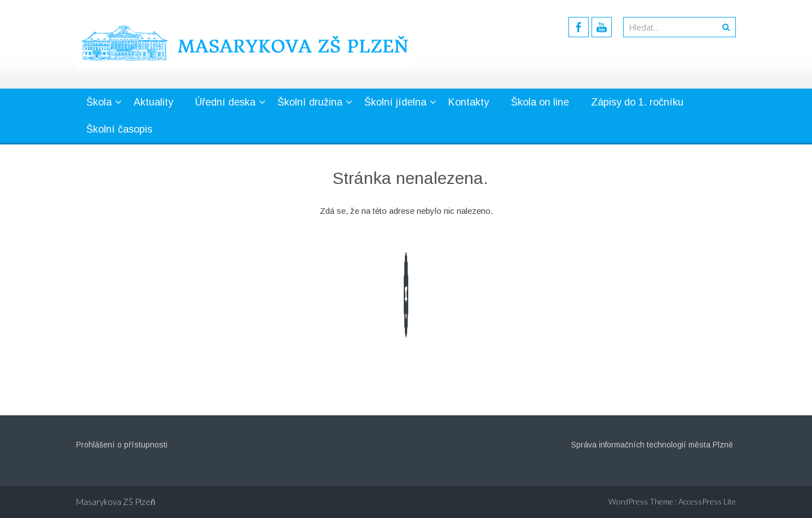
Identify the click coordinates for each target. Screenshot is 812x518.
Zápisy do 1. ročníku (637, 102)
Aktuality (153, 102)
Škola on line (540, 102)
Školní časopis (119, 129)
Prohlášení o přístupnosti (122, 445)
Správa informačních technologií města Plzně (652, 445)
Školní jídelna (395, 102)
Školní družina (310, 102)
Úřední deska (225, 102)
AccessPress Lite (707, 501)
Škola (99, 102)
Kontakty (469, 102)
